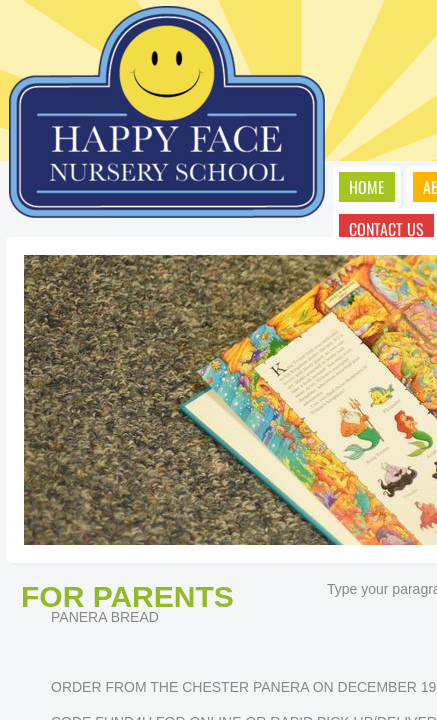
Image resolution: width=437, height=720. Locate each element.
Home (367, 187)
